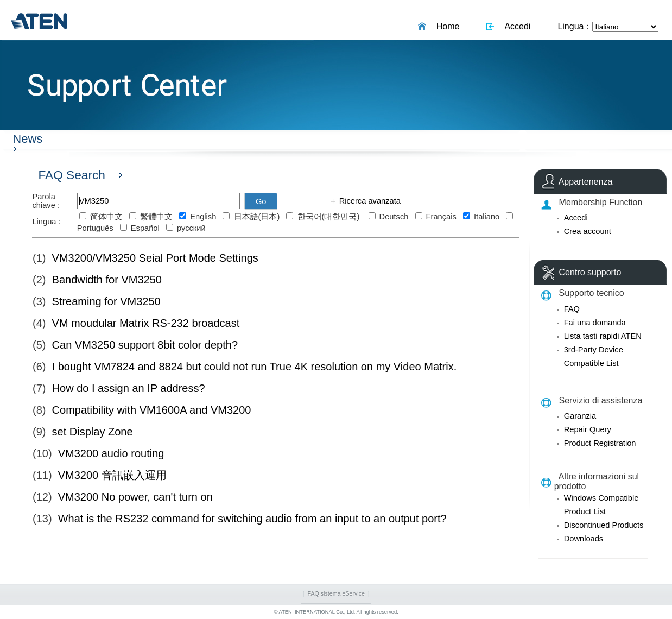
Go (261, 201)
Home (446, 26)
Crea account (588, 231)
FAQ (572, 309)
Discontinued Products (604, 525)
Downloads (584, 539)
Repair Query (588, 429)
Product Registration (600, 443)
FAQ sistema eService (336, 593)
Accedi (515, 26)
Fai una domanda (595, 323)
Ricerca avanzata (369, 201)
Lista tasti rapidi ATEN (603, 336)
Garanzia (580, 416)
